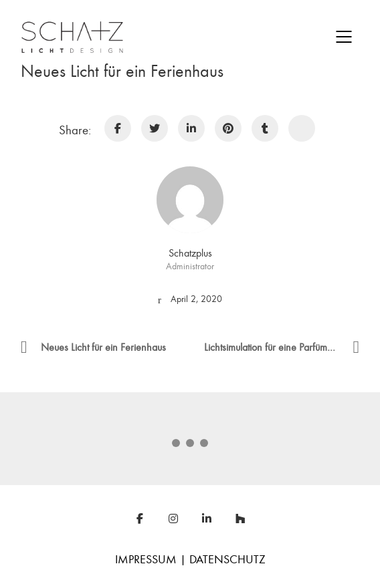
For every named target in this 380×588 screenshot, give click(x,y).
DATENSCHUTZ (227, 560)
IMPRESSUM (146, 560)
